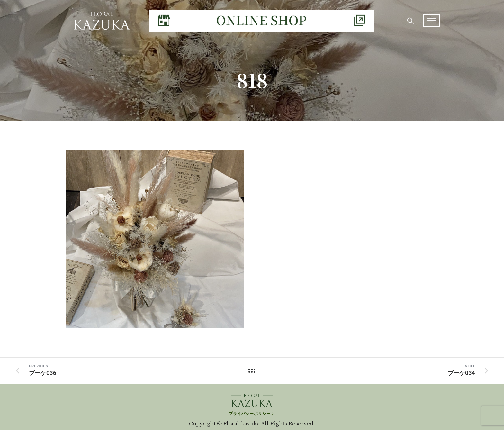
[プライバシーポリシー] (252, 406)
